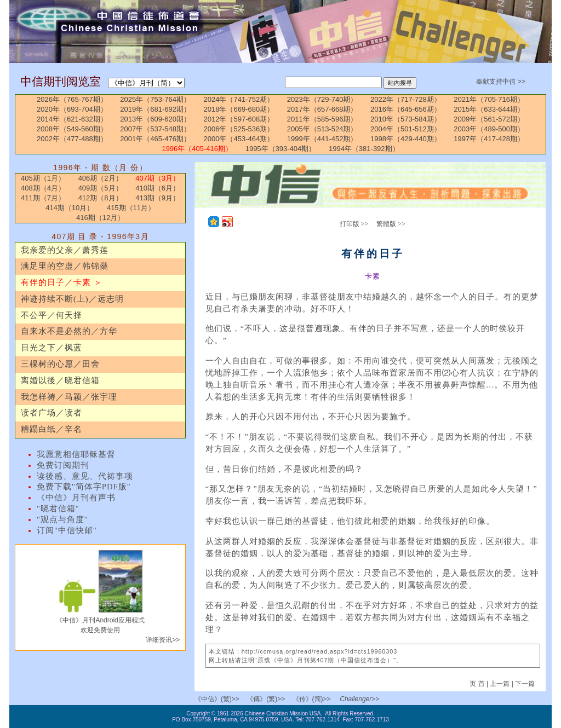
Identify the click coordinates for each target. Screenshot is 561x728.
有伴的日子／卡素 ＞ (62, 282)
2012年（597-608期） (239, 119)
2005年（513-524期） (322, 129)
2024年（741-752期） (239, 99)
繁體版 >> (391, 224)
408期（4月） (43, 188)
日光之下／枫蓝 (51, 348)
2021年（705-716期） (489, 99)
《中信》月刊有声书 (76, 498)
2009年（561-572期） (489, 119)
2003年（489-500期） (489, 129)
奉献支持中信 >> (500, 82)
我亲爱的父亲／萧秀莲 (65, 250)
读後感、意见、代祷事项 (85, 476)
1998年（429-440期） (406, 139)
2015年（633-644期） (489, 109)
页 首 (478, 684)
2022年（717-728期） (406, 99)
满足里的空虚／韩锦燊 (65, 266)
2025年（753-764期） (155, 99)
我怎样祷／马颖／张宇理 (69, 397)
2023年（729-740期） (322, 99)
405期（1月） (43, 178)
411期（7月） (43, 198)
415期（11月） (131, 208)
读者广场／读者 (51, 413)
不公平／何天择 (51, 315)
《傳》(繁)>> (266, 699)
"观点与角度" (62, 519)
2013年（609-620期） (155, 119)
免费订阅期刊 (63, 465)
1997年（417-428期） (489, 139)
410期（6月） (158, 188)
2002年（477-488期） (72, 139)
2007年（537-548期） (155, 129)
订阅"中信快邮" (67, 530)
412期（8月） (101, 198)
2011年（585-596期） (322, 119)
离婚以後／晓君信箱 (60, 380)
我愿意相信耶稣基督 (76, 454)
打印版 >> (354, 224)
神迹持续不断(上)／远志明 (72, 299)
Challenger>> (359, 699)
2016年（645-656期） (406, 109)
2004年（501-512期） (406, 129)
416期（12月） (100, 218)
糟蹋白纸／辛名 (51, 429)
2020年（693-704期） (72, 109)
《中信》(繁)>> (217, 699)
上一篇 (500, 684)
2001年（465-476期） (155, 139)
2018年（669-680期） (239, 109)
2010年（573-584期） (406, 119)
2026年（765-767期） (72, 99)
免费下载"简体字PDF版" (84, 487)
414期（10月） (70, 208)
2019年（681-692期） (155, 109)
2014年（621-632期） (72, 119)
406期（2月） (101, 178)
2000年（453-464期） (239, 139)
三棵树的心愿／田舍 (60, 364)
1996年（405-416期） (197, 149)
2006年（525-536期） (239, 129)
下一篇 (525, 684)
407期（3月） (158, 178)
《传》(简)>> (312, 699)
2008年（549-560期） (72, 129)
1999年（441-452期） (322, 139)
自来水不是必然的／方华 (69, 331)
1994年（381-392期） (364, 149)
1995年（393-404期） (281, 149)
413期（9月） (158, 198)
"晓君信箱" (58, 509)
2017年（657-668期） (322, 109)
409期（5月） (101, 188)
